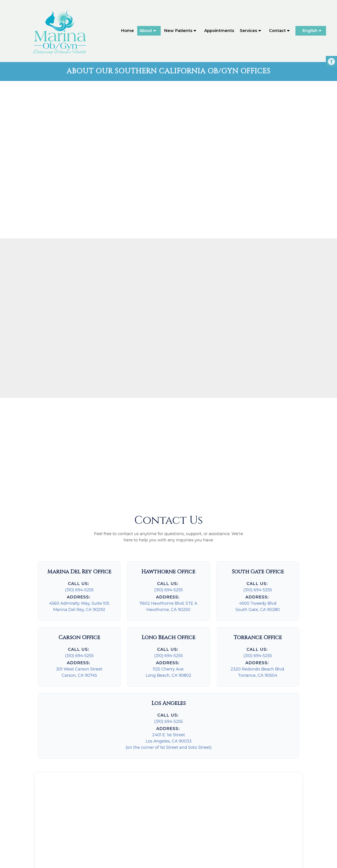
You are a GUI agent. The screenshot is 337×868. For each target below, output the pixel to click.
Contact (277, 31)
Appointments (219, 31)
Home (127, 31)
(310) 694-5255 (79, 549)
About (146, 31)
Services (249, 31)
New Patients (178, 31)
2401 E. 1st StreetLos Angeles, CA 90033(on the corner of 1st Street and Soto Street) (169, 701)
